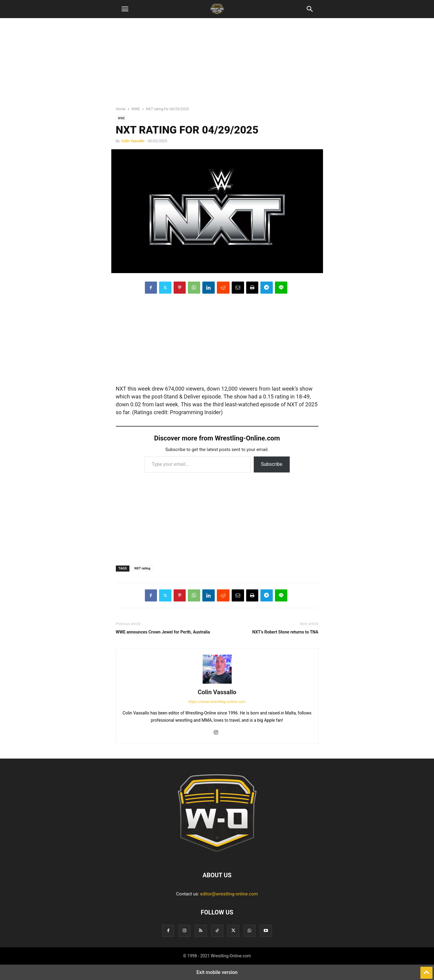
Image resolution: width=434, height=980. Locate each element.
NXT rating (142, 568)
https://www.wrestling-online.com (217, 702)
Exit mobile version (217, 972)
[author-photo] (217, 684)
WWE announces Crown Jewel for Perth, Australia (163, 632)
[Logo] (217, 857)
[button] (125, 9)
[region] (217, 65)
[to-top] (426, 970)
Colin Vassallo (133, 141)
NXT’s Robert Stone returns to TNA (285, 632)
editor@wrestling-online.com (229, 894)
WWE (136, 109)
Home (121, 109)
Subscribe (272, 464)
